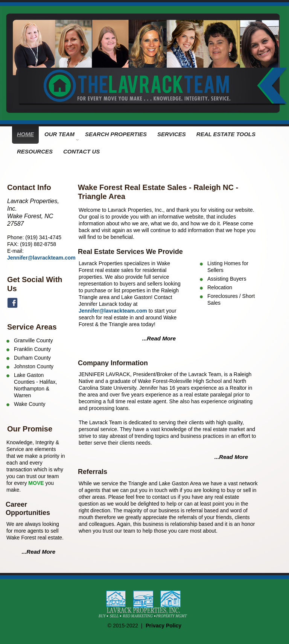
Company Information (113, 363)
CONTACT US (81, 151)
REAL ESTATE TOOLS (226, 134)
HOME (25, 134)
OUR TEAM (62, 136)
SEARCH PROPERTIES (116, 134)
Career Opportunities (28, 509)
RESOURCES (35, 151)
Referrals (93, 472)
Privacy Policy (164, 626)
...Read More (39, 552)
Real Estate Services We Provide (130, 252)
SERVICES (172, 134)
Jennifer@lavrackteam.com (41, 258)
